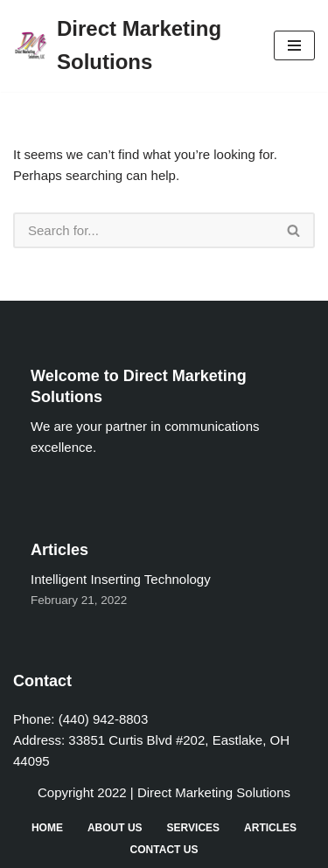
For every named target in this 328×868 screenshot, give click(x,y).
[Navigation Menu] (294, 45)
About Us (115, 828)
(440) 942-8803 (104, 719)
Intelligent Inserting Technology (121, 579)
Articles (270, 828)
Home (47, 828)
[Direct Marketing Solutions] (130, 46)
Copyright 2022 (82, 792)
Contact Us (164, 850)
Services (193, 828)
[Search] (143, 230)
